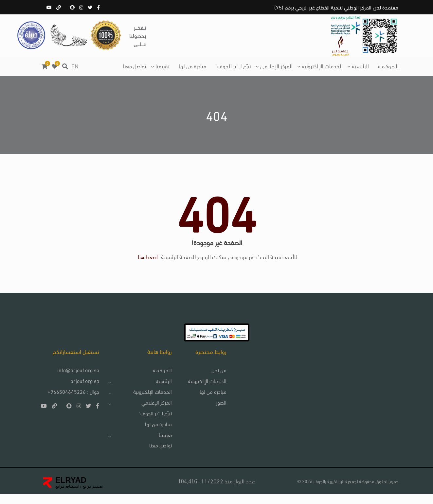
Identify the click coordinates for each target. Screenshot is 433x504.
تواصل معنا (135, 66)
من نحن (217, 380)
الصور (219, 412)
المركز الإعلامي (276, 66)
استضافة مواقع (67, 496)
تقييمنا (162, 66)
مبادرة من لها (192, 66)
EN (75, 66)
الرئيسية (360, 66)
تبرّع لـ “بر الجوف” (233, 66)
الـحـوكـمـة (388, 66)
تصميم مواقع (92, 496)
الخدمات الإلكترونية (322, 66)
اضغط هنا (148, 262)
